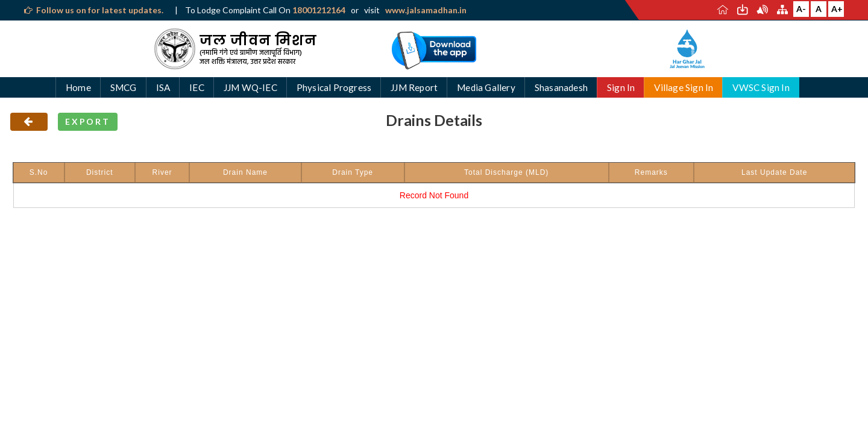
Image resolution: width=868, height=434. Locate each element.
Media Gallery (486, 87)
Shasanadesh (561, 87)
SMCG (124, 87)
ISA (163, 87)
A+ (837, 9)
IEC (197, 87)
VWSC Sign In (761, 87)
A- (801, 9)
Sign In (621, 87)
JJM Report (414, 87)
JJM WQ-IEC (250, 87)
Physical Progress (334, 87)
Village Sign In (684, 87)
